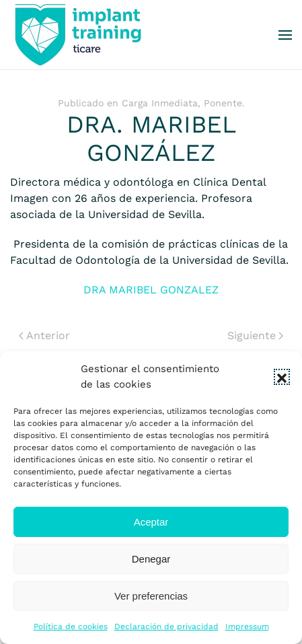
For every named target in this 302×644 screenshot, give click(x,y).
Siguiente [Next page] (255, 335)
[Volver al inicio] (77, 35)
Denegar (151, 559)
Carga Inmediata (160, 103)
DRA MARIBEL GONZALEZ (151, 290)
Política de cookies (71, 627)
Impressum (247, 627)
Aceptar (151, 522)
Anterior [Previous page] (44, 335)
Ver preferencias (151, 596)
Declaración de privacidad (166, 627)
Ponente (223, 103)
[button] (282, 377)
